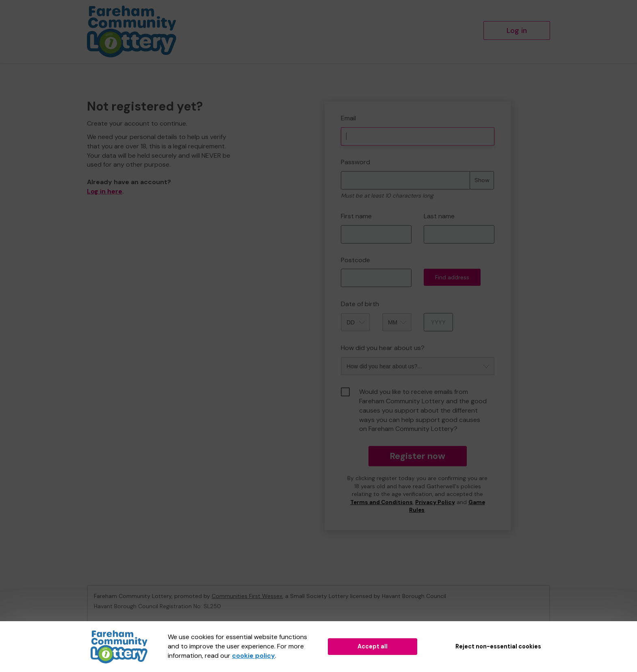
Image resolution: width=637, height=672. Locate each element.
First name (356, 216)
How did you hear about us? (383, 348)
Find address (452, 277)
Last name (439, 216)
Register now (417, 456)
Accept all (373, 646)
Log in (517, 30)
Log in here (105, 191)
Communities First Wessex (247, 596)
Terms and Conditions (381, 502)
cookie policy (253, 656)
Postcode (355, 260)
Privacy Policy (435, 502)
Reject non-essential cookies (498, 646)
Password (355, 162)
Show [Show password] (482, 180)
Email (348, 118)
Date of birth (360, 304)
